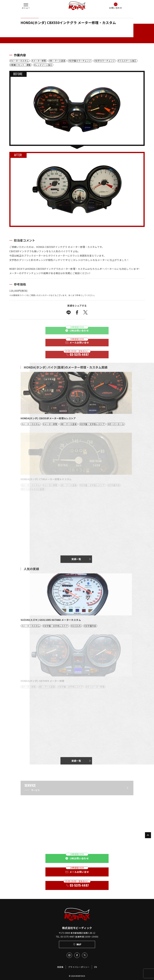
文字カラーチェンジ (105, 61)
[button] (26, 6)
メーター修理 (40, 61)
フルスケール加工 (128, 61)
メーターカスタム (20, 61)
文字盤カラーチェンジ (80, 61)
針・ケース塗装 (58, 61)
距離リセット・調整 (21, 65)
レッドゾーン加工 (44, 65)
